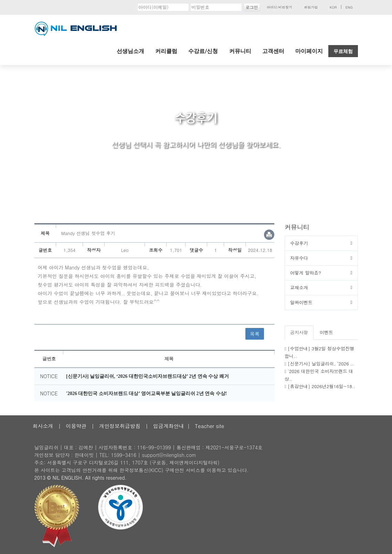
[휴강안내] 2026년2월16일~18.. (322, 386)
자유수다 (299, 258)
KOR (333, 7)
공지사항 (299, 332)
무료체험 (343, 51)
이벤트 (326, 332)
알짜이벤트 (301, 302)
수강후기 (299, 243)
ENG (349, 7)
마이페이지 (309, 51)
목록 (255, 334)
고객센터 (273, 51)
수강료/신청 (203, 51)
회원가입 (311, 7)
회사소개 (43, 426)
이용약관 (76, 426)
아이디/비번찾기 (279, 7)
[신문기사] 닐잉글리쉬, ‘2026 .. (321, 364)
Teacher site (209, 426)
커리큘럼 (166, 51)
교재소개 (299, 287)
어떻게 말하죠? (306, 273)
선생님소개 (130, 51)
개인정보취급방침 (120, 426)
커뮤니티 (240, 51)
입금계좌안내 (169, 426)
